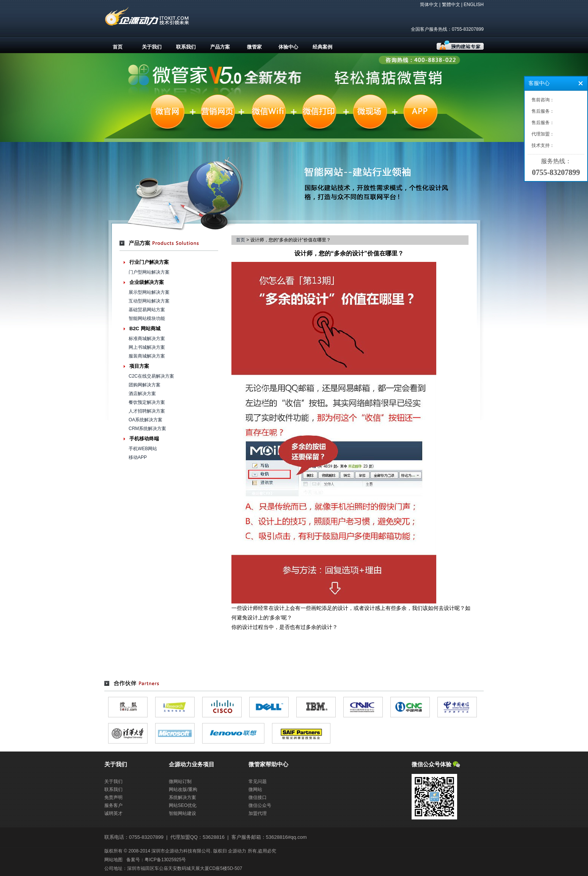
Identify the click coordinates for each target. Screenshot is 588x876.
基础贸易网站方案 (147, 310)
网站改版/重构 (183, 789)
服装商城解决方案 (147, 356)
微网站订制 (180, 781)
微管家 (254, 47)
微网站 (255, 789)
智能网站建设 (182, 813)
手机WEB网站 (143, 449)
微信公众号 (260, 805)
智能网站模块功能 (147, 318)
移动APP (138, 457)
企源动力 (237, 851)
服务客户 (113, 805)
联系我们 (186, 47)
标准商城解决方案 (147, 339)
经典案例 (322, 47)
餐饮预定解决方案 (147, 402)
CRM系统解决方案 (147, 429)
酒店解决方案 (142, 394)
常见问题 (258, 781)
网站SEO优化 (183, 805)
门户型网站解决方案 (149, 272)
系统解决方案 (182, 797)
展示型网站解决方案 (149, 292)
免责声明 (113, 797)
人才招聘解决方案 (147, 411)
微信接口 (258, 797)
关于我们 (152, 47)
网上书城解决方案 (147, 347)
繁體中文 (451, 5)
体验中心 (288, 47)
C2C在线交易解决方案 (151, 376)
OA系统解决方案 (145, 420)
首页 (118, 47)
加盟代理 (258, 813)
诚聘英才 (113, 813)
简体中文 (429, 5)
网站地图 (113, 860)
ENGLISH (474, 5)
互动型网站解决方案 (149, 301)
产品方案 (220, 47)
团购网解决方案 (145, 385)
